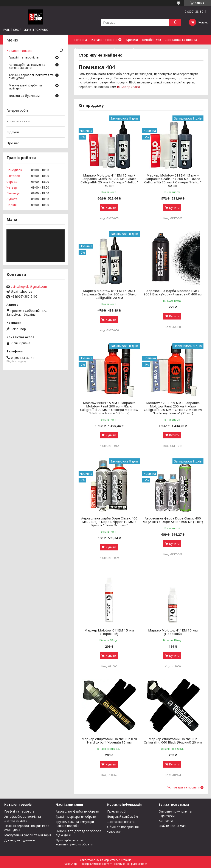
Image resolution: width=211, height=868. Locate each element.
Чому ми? (114, 832)
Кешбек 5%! (151, 40)
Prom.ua (126, 860)
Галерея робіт (17, 110)
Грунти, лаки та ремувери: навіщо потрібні (75, 824)
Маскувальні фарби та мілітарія (25, 87)
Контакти (120, 49)
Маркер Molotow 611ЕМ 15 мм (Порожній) (109, 632)
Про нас (13, 143)
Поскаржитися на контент (96, 864)
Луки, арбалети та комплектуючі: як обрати (74, 842)
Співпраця (141, 49)
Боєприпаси (130, 87)
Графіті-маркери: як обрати (76, 817)
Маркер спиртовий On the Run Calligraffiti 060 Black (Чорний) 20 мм (173, 740)
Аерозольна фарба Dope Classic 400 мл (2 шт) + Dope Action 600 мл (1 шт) (173, 520)
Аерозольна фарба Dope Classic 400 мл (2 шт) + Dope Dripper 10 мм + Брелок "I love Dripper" (109, 522)
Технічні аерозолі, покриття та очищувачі (31, 77)
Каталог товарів (104, 40)
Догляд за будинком (24, 96)
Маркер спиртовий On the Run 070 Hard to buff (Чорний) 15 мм (109, 740)
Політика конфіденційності (131, 864)
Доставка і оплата (121, 822)
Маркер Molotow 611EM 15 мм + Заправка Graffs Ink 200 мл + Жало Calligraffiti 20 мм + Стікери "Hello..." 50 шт (173, 180)
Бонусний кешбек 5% (123, 817)
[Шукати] (175, 22)
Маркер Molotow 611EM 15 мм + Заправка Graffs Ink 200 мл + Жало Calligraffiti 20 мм (109, 294)
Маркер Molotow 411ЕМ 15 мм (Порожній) (173, 632)
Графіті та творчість (24, 58)
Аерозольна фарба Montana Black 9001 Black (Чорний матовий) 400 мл (173, 292)
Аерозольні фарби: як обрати (77, 811)
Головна (81, 40)
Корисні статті (18, 121)
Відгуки (13, 132)
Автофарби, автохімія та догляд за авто (27, 66)
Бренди (132, 40)
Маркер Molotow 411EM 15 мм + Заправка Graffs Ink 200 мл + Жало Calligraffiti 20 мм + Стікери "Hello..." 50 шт (109, 180)
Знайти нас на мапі (172, 826)
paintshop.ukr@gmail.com (29, 287)
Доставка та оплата (181, 40)
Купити (111, 208)
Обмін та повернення (91, 49)
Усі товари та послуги (184, 787)
